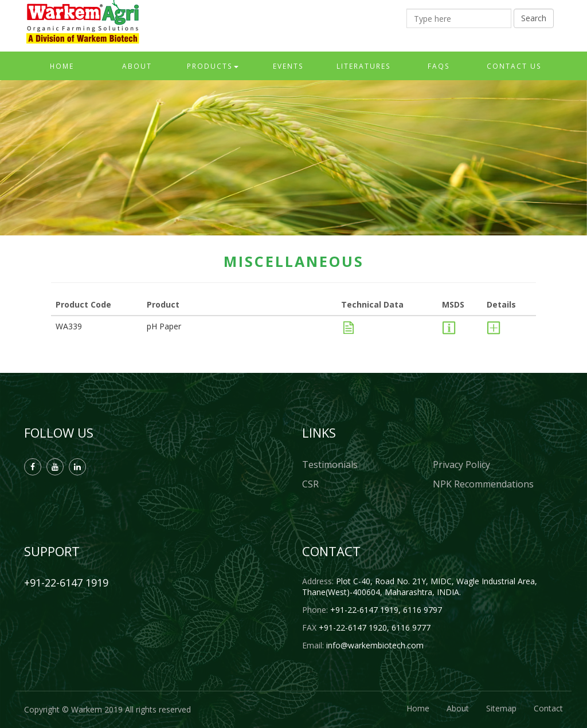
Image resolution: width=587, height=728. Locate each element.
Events (288, 66)
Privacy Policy (461, 465)
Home (62, 66)
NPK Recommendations (483, 484)
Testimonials (330, 465)
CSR (310, 484)
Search (534, 18)
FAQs (439, 66)
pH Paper (164, 326)
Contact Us (514, 66)
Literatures (364, 66)
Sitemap (501, 708)
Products (213, 66)
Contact (548, 708)
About (137, 66)
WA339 (69, 326)
